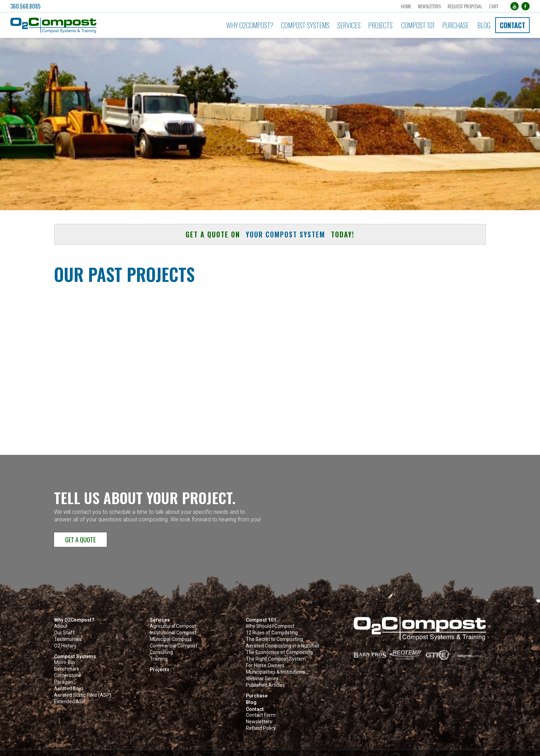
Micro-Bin (64, 662)
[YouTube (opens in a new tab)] (515, 6)
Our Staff (64, 633)
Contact (512, 25)
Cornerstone (68, 676)
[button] (90, 25)
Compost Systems (305, 25)
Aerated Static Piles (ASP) (83, 695)
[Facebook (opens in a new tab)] (526, 6)
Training (159, 659)
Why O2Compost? (250, 25)
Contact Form (261, 715)
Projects (380, 25)
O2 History (65, 646)
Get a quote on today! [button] (270, 234)
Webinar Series (262, 679)
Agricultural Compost (173, 626)
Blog (484, 25)
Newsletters (429, 6)
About (61, 626)
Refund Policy (261, 728)
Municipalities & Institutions (275, 672)
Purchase (455, 25)
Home (406, 6)
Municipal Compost (171, 639)
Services (349, 25)
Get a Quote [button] (80, 540)
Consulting (161, 652)
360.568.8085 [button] (25, 6)
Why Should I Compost (270, 626)
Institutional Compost (173, 633)
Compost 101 (418, 25)
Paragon (63, 682)
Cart (494, 6)
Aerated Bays (69, 689)
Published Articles (265, 685)
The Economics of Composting (279, 652)
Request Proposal (465, 6)
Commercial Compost (174, 646)
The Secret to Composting (274, 639)
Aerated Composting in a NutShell (283, 646)
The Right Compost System (276, 659)
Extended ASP (70, 702)
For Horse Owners (265, 666)
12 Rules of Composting (272, 633)
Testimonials (68, 639)
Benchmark (67, 669)
